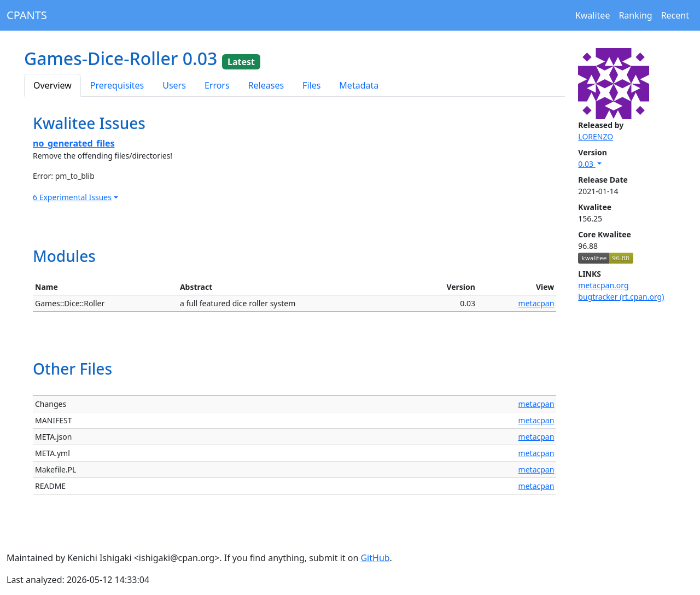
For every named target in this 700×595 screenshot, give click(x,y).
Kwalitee (593, 15)
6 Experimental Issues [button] (72, 197)
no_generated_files (74, 143)
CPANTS (27, 15)
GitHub (375, 558)
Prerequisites (117, 85)
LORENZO (596, 136)
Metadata (359, 85)
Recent (675, 15)
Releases (266, 85)
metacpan (536, 303)
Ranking (635, 15)
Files (311, 85)
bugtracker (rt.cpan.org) (621, 297)
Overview (52, 85)
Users (174, 85)
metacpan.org (603, 285)
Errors (217, 85)
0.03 (587, 164)
